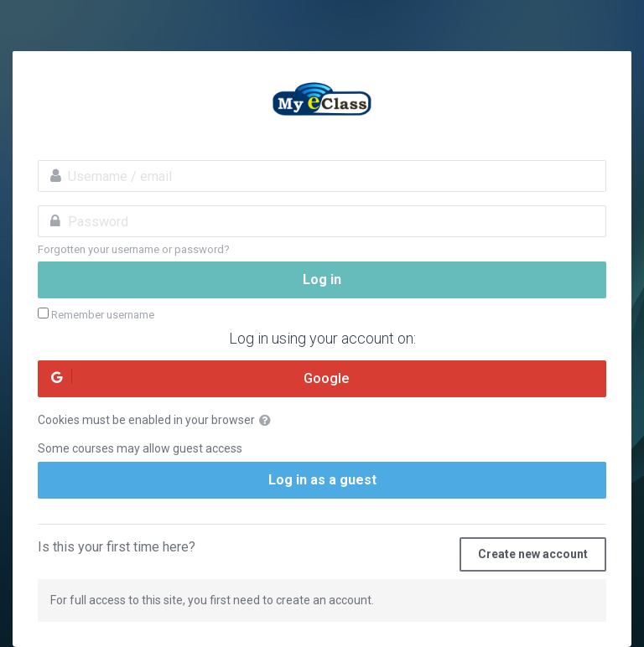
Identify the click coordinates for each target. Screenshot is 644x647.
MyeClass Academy (322, 101)
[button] (268, 421)
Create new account (533, 554)
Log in (322, 280)
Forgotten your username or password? (134, 249)
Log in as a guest (322, 480)
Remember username (103, 315)
